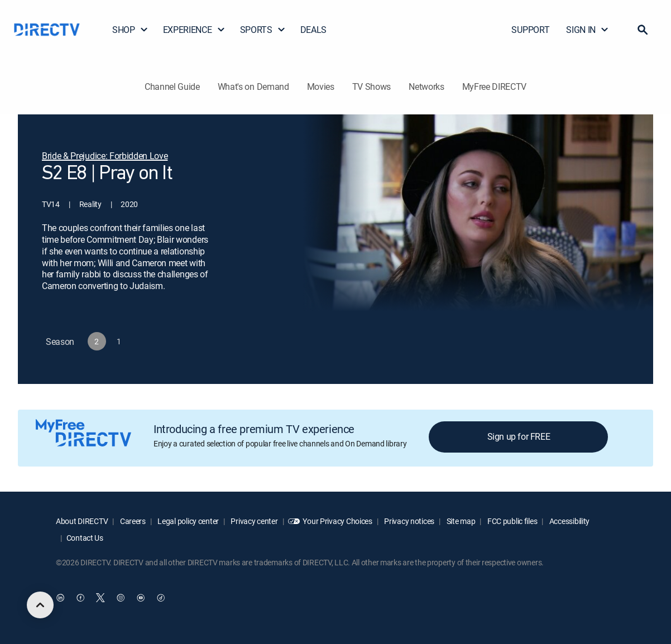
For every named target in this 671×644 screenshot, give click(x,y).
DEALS (313, 30)
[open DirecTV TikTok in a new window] (161, 598)
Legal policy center (188, 521)
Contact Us (85, 538)
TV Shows (372, 86)
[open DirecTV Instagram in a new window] (121, 598)
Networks (426, 86)
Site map (460, 521)
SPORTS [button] (263, 30)
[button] (643, 30)
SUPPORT (530, 30)
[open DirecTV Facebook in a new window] (80, 598)
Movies (321, 86)
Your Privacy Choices (337, 521)
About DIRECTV (82, 521)
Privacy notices (409, 521)
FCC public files (511, 521)
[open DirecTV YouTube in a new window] (141, 598)
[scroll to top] (40, 605)
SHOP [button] (130, 30)
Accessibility (569, 521)
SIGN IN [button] (588, 30)
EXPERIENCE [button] (194, 30)
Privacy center (254, 521)
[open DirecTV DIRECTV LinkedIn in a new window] (60, 598)
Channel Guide (172, 86)
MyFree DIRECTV (495, 86)
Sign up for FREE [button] (519, 436)
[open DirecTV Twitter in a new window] (100, 598)
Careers (132, 521)
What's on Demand (253, 86)
